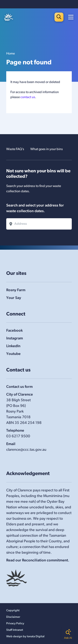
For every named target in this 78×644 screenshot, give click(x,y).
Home (11, 54)
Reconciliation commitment (45, 560)
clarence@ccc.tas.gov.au (26, 450)
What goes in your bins (47, 149)
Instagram (15, 338)
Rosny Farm (16, 290)
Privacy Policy (15, 624)
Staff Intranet (15, 630)
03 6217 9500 (18, 436)
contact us (28, 97)
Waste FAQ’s (15, 149)
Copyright (13, 611)
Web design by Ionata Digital (25, 637)
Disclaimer (13, 617)
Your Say (14, 298)
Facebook (14, 331)
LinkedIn (13, 346)
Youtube (13, 354)
